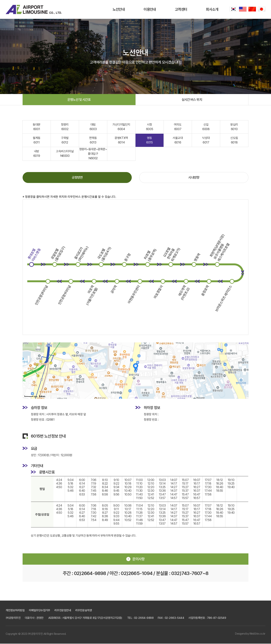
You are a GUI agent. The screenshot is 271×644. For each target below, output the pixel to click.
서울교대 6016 (178, 140)
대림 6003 (93, 127)
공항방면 (77, 178)
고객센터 (181, 9)
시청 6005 (150, 127)
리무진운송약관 (84, 611)
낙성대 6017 (206, 140)
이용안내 (150, 9)
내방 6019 (37, 154)
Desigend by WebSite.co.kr (250, 634)
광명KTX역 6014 (121, 140)
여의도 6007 (178, 127)
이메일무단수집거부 (39, 611)
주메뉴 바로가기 (0, 0)
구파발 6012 (65, 140)
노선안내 (119, 9)
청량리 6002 (65, 127)
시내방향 (194, 178)
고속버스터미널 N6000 (65, 154)
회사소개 (212, 9)
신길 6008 (206, 127)
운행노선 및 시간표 (79, 100)
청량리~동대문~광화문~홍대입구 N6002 (93, 154)
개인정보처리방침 (15, 611)
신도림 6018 (234, 140)
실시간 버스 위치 (192, 100)
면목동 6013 (93, 140)
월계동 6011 (37, 140)
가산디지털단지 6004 (121, 127)
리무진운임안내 (63, 611)
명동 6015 (149, 140)
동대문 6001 (37, 127)
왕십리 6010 (234, 127)
